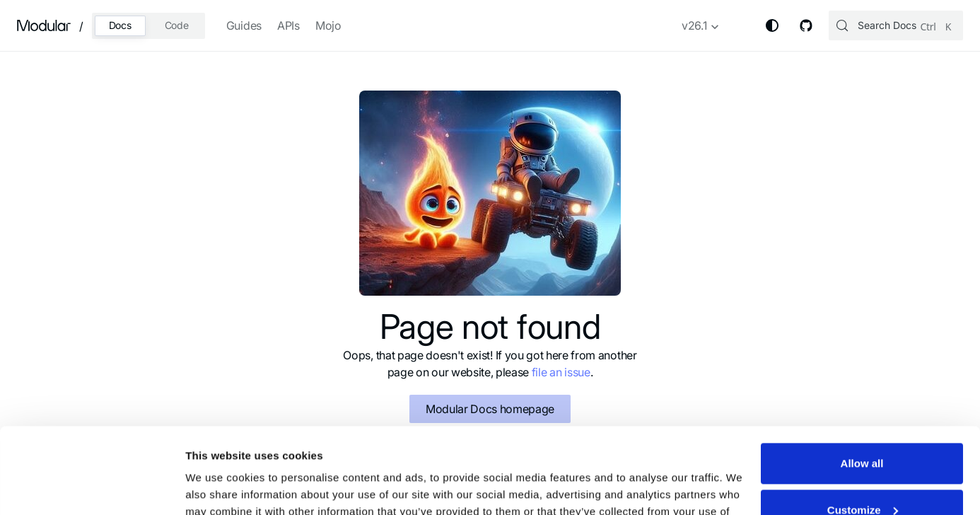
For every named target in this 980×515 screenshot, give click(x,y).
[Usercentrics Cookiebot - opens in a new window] (92, 487)
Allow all (862, 383)
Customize (863, 429)
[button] (701, 28)
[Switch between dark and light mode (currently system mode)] (772, 25)
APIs (288, 25)
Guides (244, 25)
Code (177, 25)
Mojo (328, 25)
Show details (218, 487)
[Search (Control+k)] (896, 25)
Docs (120, 25)
